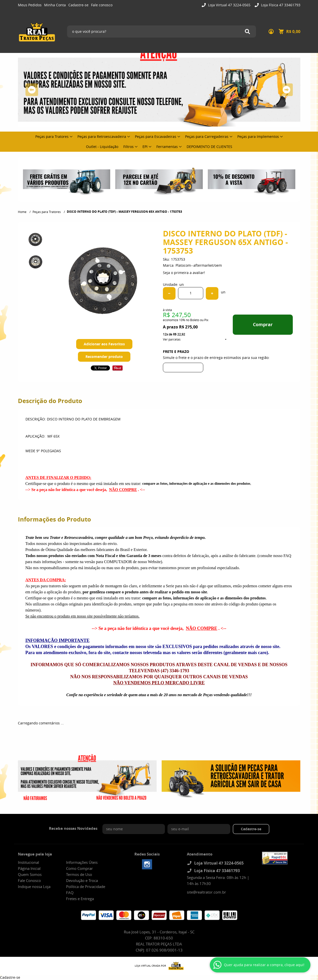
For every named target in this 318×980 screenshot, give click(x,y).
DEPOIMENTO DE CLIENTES (209, 147)
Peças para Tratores (52, 136)
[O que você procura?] (247, 32)
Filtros (128, 147)
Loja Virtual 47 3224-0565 (229, 5)
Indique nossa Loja (34, 886)
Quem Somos (30, 874)
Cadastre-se (78, 5)
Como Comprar (79, 868)
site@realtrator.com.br (206, 892)
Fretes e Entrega (80, 899)
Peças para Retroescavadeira (102, 136)
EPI (145, 147)
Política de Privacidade (86, 886)
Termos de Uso (79, 874)
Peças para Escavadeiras (156, 136)
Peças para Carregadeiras (207, 136)
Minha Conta (55, 5)
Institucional (28, 862)
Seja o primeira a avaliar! (184, 273)
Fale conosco (102, 5)
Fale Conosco (29, 880)
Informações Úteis (82, 862)
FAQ (70, 893)
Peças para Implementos (258, 136)
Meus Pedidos (30, 5)
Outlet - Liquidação (102, 147)
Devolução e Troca (82, 880)
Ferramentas (167, 147)
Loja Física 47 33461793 (280, 5)
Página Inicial (29, 868)
